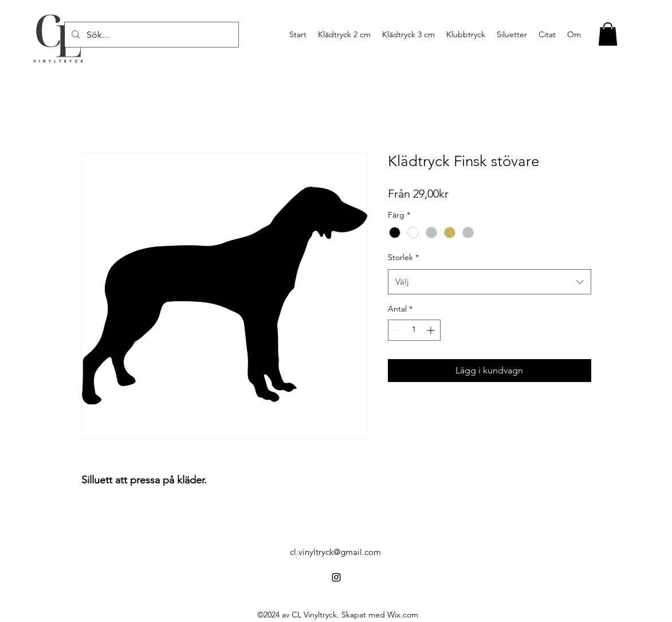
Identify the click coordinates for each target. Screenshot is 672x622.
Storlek (403, 257)
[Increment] (432, 330)
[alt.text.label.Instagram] (336, 577)
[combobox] (490, 282)
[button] (608, 34)
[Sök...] (150, 35)
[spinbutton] (414, 330)
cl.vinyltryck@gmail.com (335, 552)
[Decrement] (397, 330)
